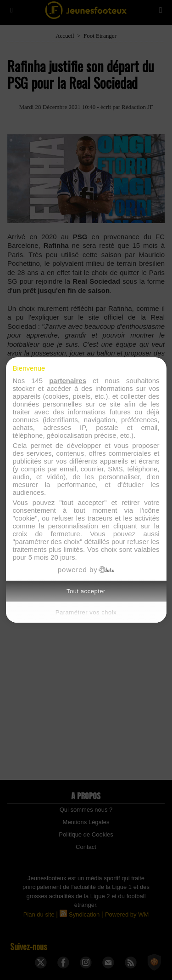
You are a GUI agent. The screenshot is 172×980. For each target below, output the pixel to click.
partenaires (68, 381)
